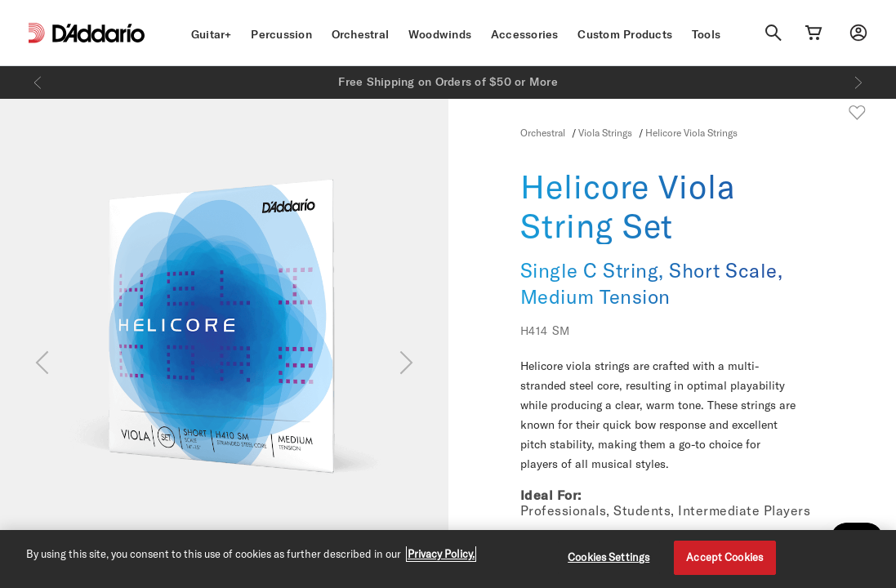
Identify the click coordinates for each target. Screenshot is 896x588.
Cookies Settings (608, 557)
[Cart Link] (814, 33)
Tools (706, 34)
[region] (448, 559)
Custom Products (625, 34)
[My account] (858, 33)
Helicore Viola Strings (691, 132)
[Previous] (38, 82)
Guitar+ (212, 34)
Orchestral (361, 34)
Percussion (281, 34)
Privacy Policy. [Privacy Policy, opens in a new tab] (441, 554)
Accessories (525, 34)
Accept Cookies (724, 557)
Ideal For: (551, 495)
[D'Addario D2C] (98, 33)
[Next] (858, 82)
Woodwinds (440, 34)
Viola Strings (605, 132)
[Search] (773, 33)
